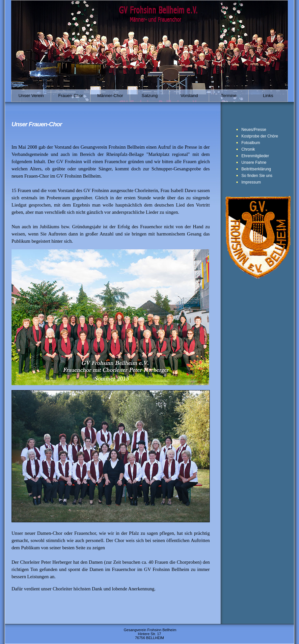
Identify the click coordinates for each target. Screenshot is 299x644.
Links (268, 96)
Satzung (150, 96)
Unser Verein (31, 96)
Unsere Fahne (254, 162)
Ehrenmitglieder (255, 156)
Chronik (248, 149)
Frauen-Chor (71, 96)
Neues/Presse (254, 130)
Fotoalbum (251, 143)
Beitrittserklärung (256, 169)
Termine (229, 96)
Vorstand (189, 96)
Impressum (251, 182)
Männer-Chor (110, 96)
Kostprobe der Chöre (260, 136)
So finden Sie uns (257, 176)
